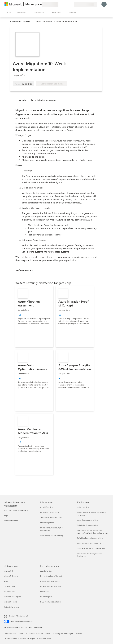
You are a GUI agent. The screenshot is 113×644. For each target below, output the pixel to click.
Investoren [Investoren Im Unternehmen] (44, 591)
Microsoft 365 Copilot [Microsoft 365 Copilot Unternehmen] (12, 597)
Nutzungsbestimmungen (63, 633)
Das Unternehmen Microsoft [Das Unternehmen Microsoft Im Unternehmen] (51, 576)
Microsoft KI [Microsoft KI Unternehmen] (9, 571)
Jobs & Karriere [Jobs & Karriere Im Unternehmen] (46, 571)
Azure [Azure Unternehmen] (6, 581)
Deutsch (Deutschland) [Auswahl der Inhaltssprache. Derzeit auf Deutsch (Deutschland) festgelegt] (18, 616)
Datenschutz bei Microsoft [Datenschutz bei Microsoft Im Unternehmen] (51, 586)
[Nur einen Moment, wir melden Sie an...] (104, 4)
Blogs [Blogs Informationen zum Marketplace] (6, 515)
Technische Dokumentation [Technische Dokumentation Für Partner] (87, 525)
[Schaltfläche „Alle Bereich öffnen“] (8, 13)
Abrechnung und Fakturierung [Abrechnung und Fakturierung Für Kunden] (52, 535)
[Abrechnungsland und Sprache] (85, 4)
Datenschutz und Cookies (40, 633)
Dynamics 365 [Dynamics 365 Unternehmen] (9, 586)
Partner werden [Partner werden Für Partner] (83, 507)
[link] (34, 317)
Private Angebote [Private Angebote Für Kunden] (47, 523)
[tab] (22, 100)
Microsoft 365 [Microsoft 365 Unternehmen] (9, 591)
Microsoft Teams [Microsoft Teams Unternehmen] (10, 602)
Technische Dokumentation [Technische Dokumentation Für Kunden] (51, 517)
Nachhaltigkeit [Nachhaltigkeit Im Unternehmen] (46, 597)
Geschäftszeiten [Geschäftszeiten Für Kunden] (47, 507)
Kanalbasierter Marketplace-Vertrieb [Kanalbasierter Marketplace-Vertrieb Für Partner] (91, 548)
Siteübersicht (10, 633)
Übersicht (22, 100)
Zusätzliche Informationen (44, 100)
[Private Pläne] (71, 4)
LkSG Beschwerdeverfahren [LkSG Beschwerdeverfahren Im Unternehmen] (51, 602)
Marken (79, 633)
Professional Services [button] (20, 21)
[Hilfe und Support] (64, 4)
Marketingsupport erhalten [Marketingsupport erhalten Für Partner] (87, 520)
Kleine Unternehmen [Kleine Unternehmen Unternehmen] (12, 607)
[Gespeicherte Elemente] (67, 4)
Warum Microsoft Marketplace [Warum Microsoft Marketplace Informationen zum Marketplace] (16, 510)
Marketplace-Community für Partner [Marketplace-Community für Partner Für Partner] (91, 543)
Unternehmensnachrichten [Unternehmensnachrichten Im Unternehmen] (51, 581)
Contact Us (22, 633)
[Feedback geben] (60, 4)
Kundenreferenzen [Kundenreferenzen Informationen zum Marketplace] (11, 521)
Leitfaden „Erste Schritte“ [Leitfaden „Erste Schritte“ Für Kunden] (50, 512)
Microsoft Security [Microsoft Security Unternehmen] (11, 576)
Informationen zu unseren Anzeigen (20, 638)
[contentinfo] (33, 22)
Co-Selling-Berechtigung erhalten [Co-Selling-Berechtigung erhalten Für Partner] (90, 538)
